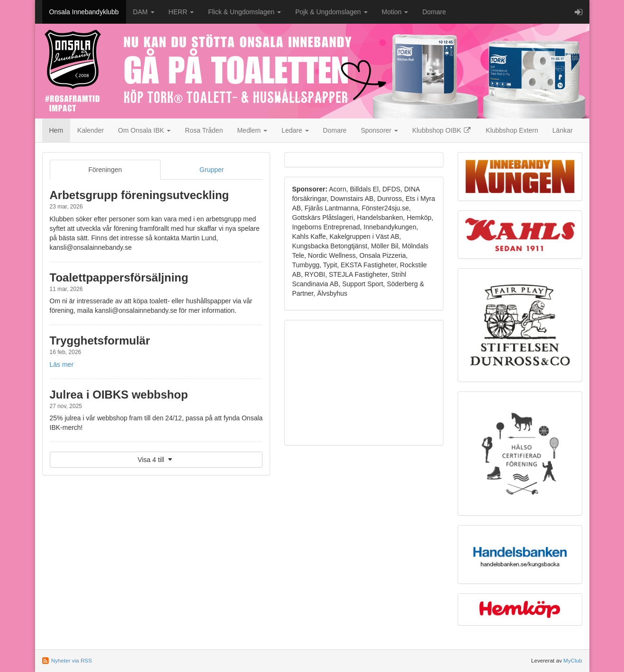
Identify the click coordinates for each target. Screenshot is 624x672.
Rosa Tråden (204, 130)
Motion (395, 12)
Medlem (252, 130)
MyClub (573, 660)
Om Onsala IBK (144, 130)
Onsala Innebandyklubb (84, 12)
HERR (181, 12)
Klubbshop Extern (512, 130)
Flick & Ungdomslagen (244, 12)
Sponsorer (379, 130)
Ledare (295, 130)
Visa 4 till (156, 460)
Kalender (90, 130)
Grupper (212, 170)
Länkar (563, 130)
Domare (434, 12)
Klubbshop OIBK (442, 130)
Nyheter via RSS (72, 660)
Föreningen (105, 170)
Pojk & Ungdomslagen (331, 12)
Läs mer (62, 364)
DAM (144, 12)
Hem (56, 130)
